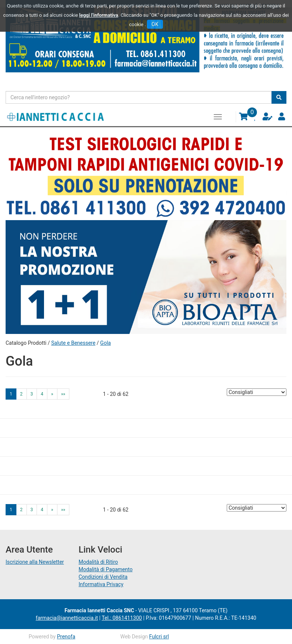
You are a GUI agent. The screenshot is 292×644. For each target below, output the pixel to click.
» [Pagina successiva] (52, 394)
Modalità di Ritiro (98, 562)
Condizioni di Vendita (103, 577)
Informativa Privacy (101, 584)
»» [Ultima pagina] (63, 394)
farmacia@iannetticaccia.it (67, 618)
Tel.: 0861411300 (122, 618)
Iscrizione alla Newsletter (35, 562)
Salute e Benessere (73, 343)
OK (155, 24)
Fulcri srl (159, 637)
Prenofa (66, 637)
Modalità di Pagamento (106, 569)
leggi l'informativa (99, 15)
